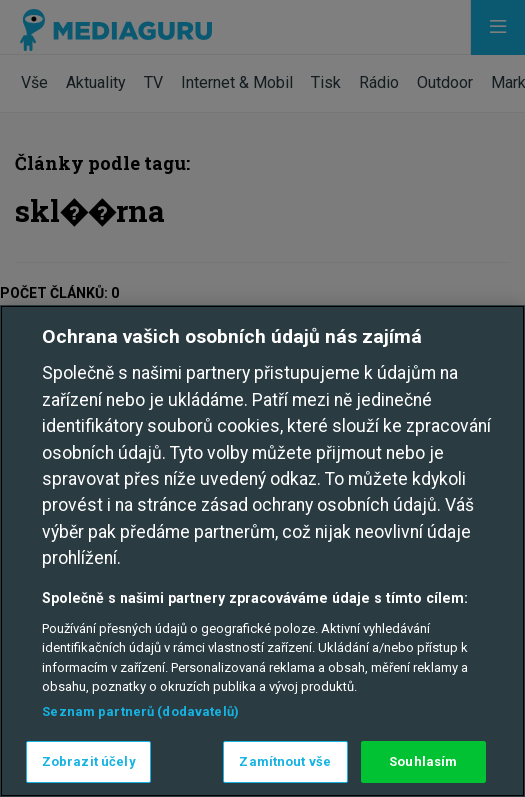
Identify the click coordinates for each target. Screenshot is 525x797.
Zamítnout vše (285, 761)
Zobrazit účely (89, 761)
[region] (262, 551)
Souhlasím (423, 761)
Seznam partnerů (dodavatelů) (140, 711)
